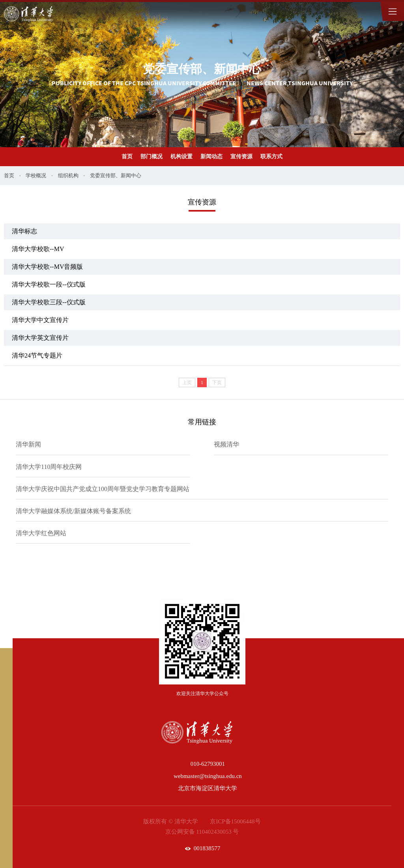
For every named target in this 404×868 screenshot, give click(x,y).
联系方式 (271, 157)
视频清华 (226, 444)
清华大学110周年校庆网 (49, 467)
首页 (127, 157)
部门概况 (151, 157)
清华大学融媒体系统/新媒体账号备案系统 (73, 511)
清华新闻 (28, 444)
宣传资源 (241, 157)
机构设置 (181, 157)
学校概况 (36, 175)
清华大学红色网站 (41, 533)
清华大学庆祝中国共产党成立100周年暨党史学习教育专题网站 (103, 489)
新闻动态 (211, 157)
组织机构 (68, 175)
